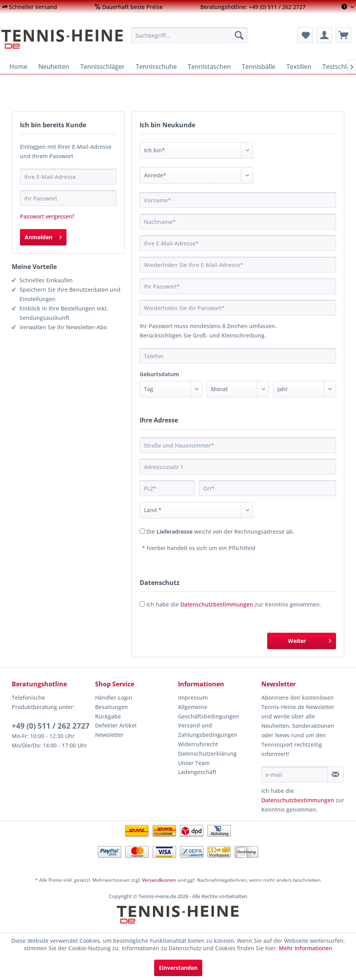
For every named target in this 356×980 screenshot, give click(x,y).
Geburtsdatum (159, 374)
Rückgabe (108, 716)
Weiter (310, 640)
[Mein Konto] (324, 35)
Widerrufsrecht (198, 744)
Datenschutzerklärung (207, 753)
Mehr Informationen (306, 948)
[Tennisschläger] (102, 67)
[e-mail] (295, 774)
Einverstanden (178, 968)
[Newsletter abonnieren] (336, 774)
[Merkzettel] (305, 35)
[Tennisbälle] (259, 67)
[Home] (18, 67)
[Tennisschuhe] (156, 67)
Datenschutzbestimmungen (217, 604)
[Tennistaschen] (209, 67)
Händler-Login (114, 698)
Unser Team (194, 763)
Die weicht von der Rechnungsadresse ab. (220, 532)
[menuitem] (30, 7)
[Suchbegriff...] (189, 35)
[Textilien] (299, 67)
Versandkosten (159, 880)
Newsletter (109, 735)
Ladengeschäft (197, 772)
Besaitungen (111, 707)
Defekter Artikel (116, 725)
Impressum (193, 698)
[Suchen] (239, 35)
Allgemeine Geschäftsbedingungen (209, 712)
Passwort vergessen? (47, 216)
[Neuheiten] (54, 67)
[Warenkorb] (343, 35)
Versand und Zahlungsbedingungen (208, 730)
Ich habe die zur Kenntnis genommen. (234, 604)
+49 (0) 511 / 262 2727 (51, 726)
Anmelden (43, 236)
